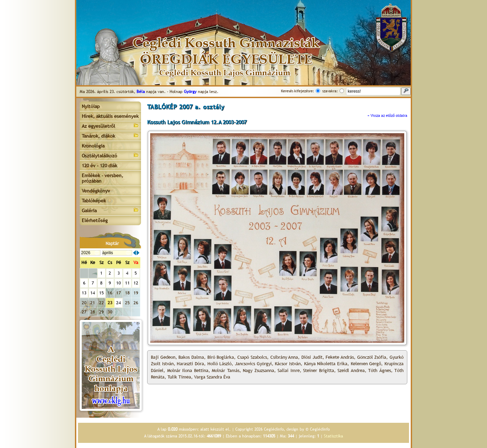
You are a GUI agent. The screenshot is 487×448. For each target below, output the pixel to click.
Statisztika (333, 436)
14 (93, 293)
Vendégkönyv (96, 191)
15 (101, 293)
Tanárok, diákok (110, 135)
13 (84, 293)
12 (136, 283)
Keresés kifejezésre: (297, 91)
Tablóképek (94, 201)
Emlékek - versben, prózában (103, 178)
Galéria (110, 210)
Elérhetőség (95, 220)
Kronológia (93, 146)
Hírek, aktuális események (110, 116)
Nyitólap (91, 106)
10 (119, 283)
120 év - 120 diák (99, 166)
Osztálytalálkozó (110, 155)
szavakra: (330, 91)
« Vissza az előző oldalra (387, 115)
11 (127, 283)
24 (119, 303)
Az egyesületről (110, 126)
